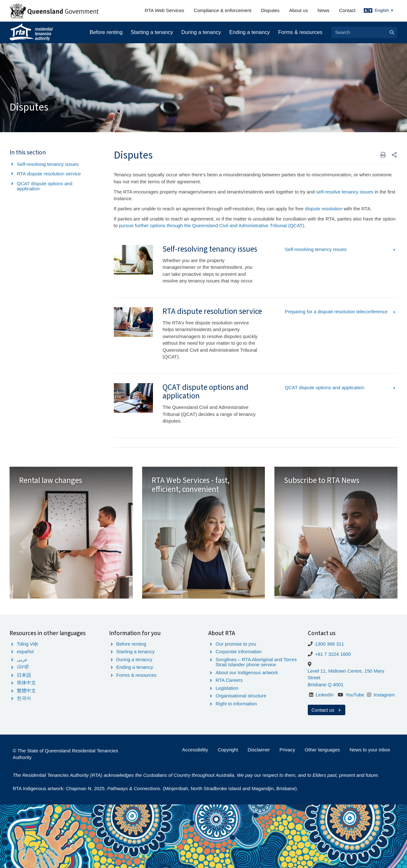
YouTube (355, 695)
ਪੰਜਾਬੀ (23, 667)
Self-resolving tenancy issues (48, 164)
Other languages (322, 750)
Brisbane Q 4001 (326, 685)
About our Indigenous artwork (247, 672)
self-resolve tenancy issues (345, 192)
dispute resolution (324, 209)
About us (298, 10)
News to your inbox (370, 750)
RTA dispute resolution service (49, 174)
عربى (22, 659)
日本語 (24, 675)
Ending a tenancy (250, 32)
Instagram (384, 695)
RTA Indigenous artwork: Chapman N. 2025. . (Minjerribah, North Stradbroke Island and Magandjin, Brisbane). (155, 788)
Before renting (106, 32)
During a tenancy (201, 32)
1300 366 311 (329, 644)
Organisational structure (241, 696)
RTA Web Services (164, 10)
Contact (347, 10)
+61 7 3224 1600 (333, 654)
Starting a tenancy (152, 32)
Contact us (327, 710)
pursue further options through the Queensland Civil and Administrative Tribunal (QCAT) (212, 225)
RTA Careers (229, 680)
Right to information (236, 704)
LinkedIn (325, 695)
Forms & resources (300, 32)
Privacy (287, 750)
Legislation (227, 688)
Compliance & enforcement (223, 10)
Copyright (228, 750)
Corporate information (239, 651)
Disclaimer (259, 750)
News (324, 10)
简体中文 (26, 683)
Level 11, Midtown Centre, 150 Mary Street (346, 674)
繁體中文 (26, 691)
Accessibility (195, 750)
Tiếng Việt (27, 644)
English (384, 10)
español (25, 651)
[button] (394, 155)
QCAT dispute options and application (45, 186)
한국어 (24, 698)
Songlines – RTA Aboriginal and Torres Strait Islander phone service (256, 662)
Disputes (270, 10)
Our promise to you (236, 644)
